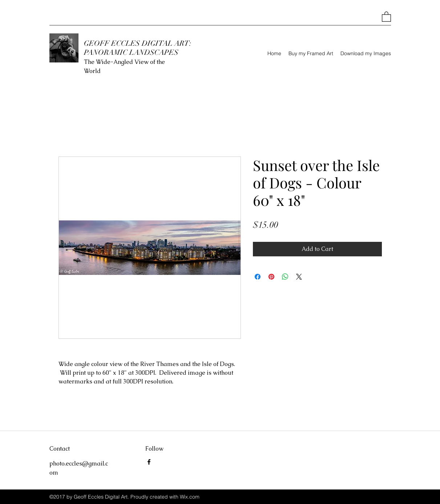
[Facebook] (149, 462)
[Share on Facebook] (258, 277)
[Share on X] (299, 277)
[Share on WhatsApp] (285, 277)
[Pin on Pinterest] (271, 277)
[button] (386, 16)
